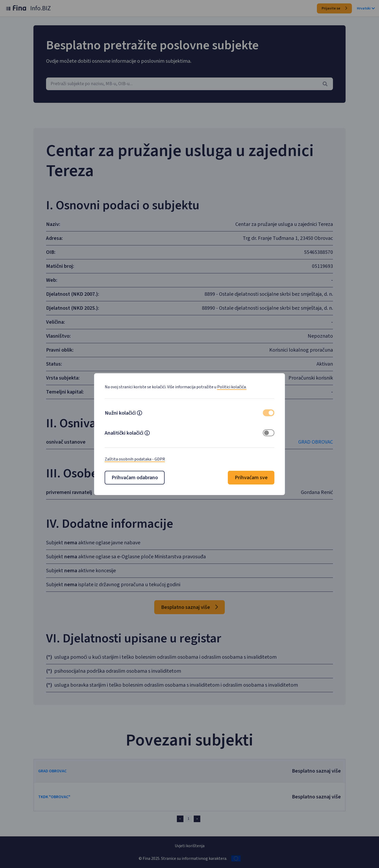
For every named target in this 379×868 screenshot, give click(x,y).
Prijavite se (334, 8)
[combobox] (189, 84)
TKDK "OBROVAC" (63, 797)
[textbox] (189, 84)
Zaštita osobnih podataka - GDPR (135, 459)
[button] (139, 414)
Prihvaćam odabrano (135, 478)
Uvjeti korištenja (190, 846)
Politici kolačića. (232, 387)
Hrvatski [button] (366, 8)
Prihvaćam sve (251, 478)
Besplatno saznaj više (189, 607)
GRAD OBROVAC (307, 442)
